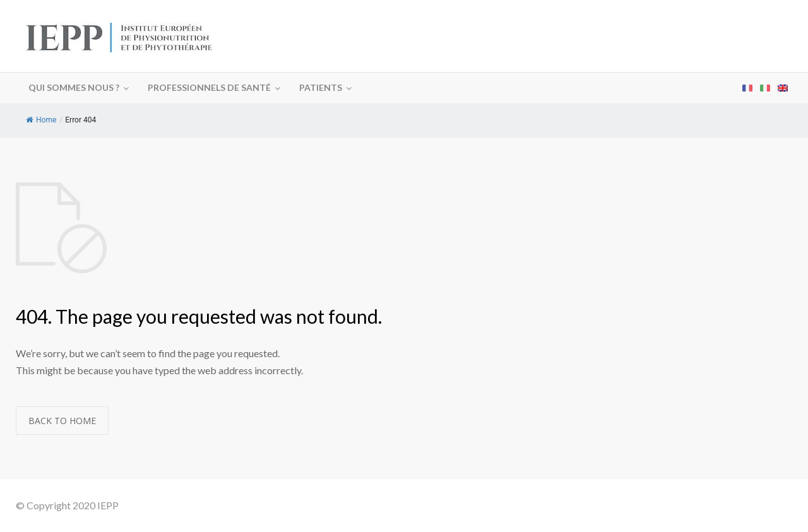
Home (41, 120)
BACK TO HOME (62, 421)
